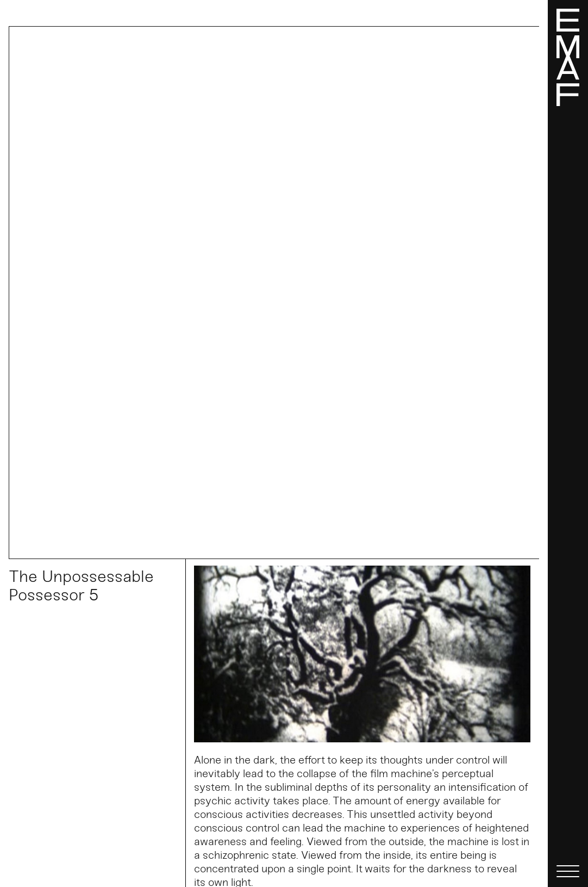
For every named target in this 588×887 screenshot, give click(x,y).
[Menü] (568, 443)
